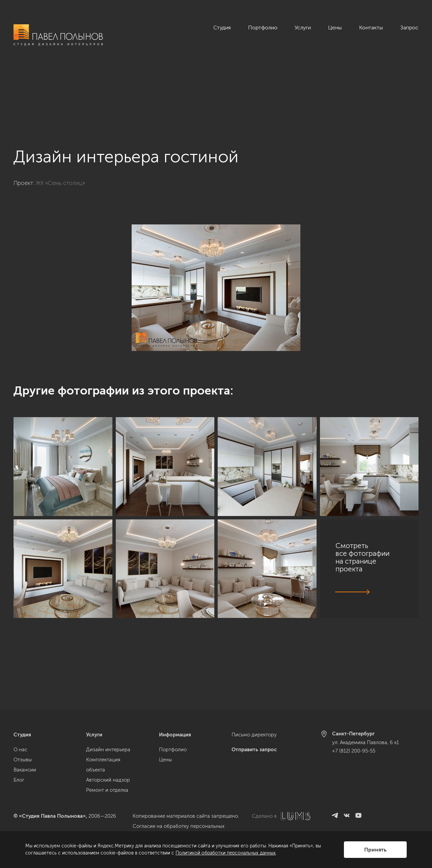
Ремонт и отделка (107, 790)
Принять (375, 850)
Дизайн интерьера (108, 750)
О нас (20, 750)
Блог (19, 780)
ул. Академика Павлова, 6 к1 (366, 742)
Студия (222, 28)
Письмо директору (254, 735)
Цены (335, 28)
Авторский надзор (108, 780)
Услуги (303, 28)
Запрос (409, 28)
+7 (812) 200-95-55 (354, 751)
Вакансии (25, 770)
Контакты (371, 28)
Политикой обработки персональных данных (226, 853)
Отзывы (23, 760)
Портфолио (263, 28)
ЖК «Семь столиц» (60, 125)
